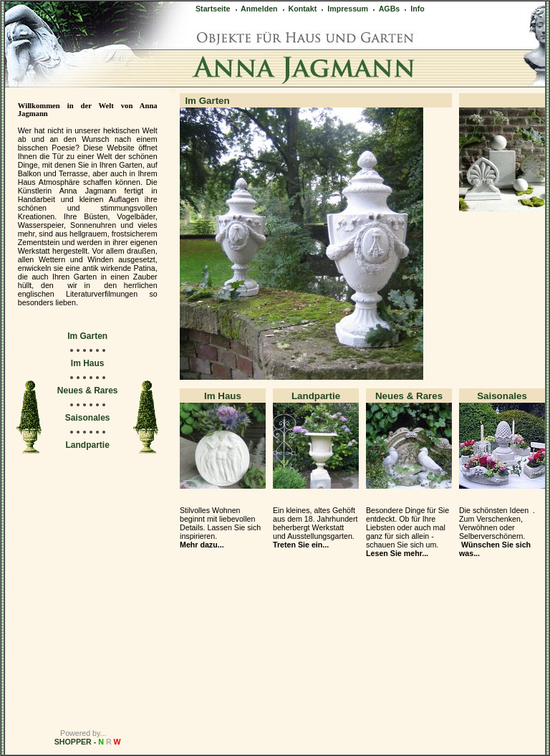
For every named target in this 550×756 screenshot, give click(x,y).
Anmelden (256, 9)
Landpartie (88, 445)
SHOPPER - (88, 742)
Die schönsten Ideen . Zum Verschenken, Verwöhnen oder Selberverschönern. (497, 532)
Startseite (213, 9)
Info (414, 9)
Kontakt (299, 9)
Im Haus (88, 363)
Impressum (344, 9)
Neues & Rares (88, 391)
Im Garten (87, 336)
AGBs (385, 9)
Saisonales (88, 418)
